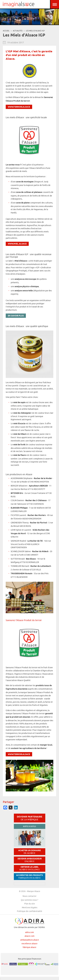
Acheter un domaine (29, 852)
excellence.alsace (29, 944)
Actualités (18, 31)
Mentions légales (30, 907)
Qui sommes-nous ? (29, 900)
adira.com (29, 932)
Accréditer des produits (29, 877)
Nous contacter (29, 896)
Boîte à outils (29, 826)
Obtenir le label (29, 868)
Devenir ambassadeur (30, 860)
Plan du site (30, 904)
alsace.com (29, 936)
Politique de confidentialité (30, 911)
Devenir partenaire (30, 818)
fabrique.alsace (29, 947)
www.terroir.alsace (19, 107)
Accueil (6, 31)
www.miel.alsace (17, 244)
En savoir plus (16, 316)
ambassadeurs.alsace (30, 940)
